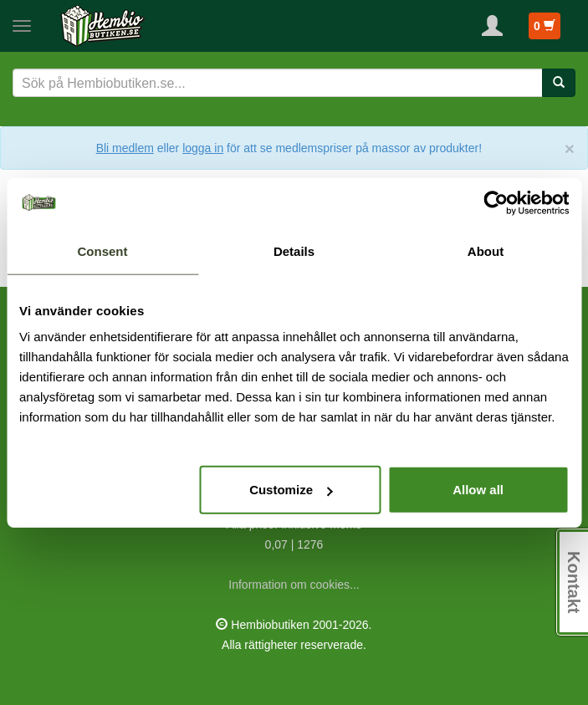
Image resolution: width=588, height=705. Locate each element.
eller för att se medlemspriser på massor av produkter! (320, 148)
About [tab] (486, 250)
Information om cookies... (294, 585)
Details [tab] (294, 250)
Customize (291, 490)
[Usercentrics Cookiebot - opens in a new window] (496, 202)
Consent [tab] (103, 250)
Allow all (478, 490)
